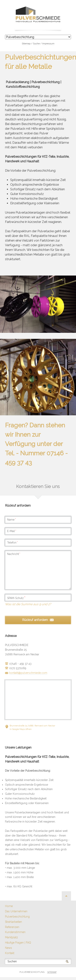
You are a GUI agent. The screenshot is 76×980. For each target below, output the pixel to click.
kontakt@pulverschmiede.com (28, 673)
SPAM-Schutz (16, 598)
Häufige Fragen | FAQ (18, 943)
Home (9, 906)
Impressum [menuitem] (48, 43)
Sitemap (52, 972)
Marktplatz (11, 937)
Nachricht (14, 554)
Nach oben (66, 896)
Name (11, 520)
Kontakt (10, 953)
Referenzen (12, 927)
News (8, 948)
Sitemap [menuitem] (26, 43)
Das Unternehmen (16, 911)
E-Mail (12, 531)
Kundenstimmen (15, 932)
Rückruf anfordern (35, 620)
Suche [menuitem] (36, 43)
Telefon (12, 543)
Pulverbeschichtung (17, 917)
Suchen (12, 961)
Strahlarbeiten (14, 922)
